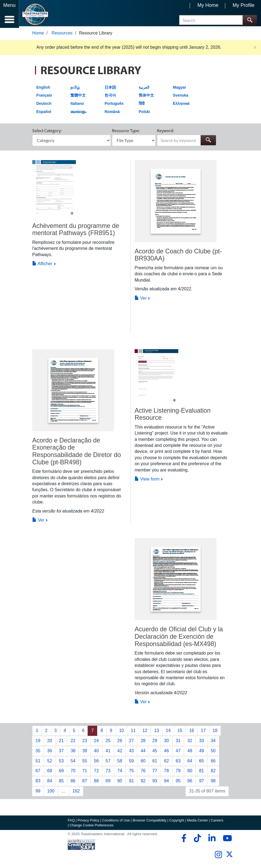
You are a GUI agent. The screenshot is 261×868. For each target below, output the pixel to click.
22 (73, 742)
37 (61, 752)
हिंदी (142, 105)
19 (38, 742)
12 (145, 732)
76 (143, 772)
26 (120, 742)
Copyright (177, 822)
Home (38, 35)
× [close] (255, 49)
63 (178, 762)
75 (131, 772)
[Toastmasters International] (35, 14)
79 (178, 772)
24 (96, 742)
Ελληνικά (181, 105)
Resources (62, 35)
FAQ (71, 822)
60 (143, 762)
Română (112, 113)
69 (61, 772)
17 (203, 732)
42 (120, 752)
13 (157, 732)
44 (143, 752)
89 (108, 782)
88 (96, 782)
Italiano (77, 105)
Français (44, 97)
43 (131, 752)
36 (50, 752)
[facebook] (183, 840)
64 (190, 762)
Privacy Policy (88, 822)
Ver (141, 300)
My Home (208, 5)
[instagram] (218, 856)
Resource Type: (126, 132)
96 (190, 782)
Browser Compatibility (150, 822)
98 (213, 782)
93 (155, 782)
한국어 (110, 97)
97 (201, 782)
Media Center (198, 822)
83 (38, 782)
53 (61, 762)
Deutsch (44, 105)
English (43, 89)
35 (38, 752)
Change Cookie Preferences (92, 827)
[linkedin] (212, 840)
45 (155, 752)
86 (73, 782)
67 (38, 772)
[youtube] (226, 840)
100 (51, 793)
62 (167, 762)
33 (201, 742)
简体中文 (146, 97)
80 (190, 772)
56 (96, 762)
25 (108, 742)
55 (85, 762)
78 (167, 772)
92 (143, 782)
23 (85, 742)
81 (201, 772)
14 (168, 732)
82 (213, 772)
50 (213, 752)
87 (85, 782)
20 (50, 742)
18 (215, 732)
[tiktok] (197, 840)
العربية (144, 89)
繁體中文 (78, 97)
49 (201, 752)
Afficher (42, 265)
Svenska (181, 97)
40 (96, 752)
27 (131, 742)
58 (120, 762)
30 (167, 742)
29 (155, 742)
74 (120, 772)
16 (192, 732)
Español (44, 113)
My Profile (244, 5)
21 (61, 742)
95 (178, 782)
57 (108, 762)
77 (155, 772)
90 (120, 782)
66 (213, 762)
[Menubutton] (10, 14)
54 (73, 762)
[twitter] (229, 858)
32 (190, 742)
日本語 (110, 89)
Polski (144, 113)
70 (73, 772)
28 (143, 742)
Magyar (180, 89)
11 (133, 732)
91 (131, 782)
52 (50, 762)
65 (201, 762)
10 (121, 732)
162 (76, 793)
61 (155, 762)
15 (180, 732)
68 (50, 772)
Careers (217, 822)
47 (178, 752)
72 (96, 772)
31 (178, 742)
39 (85, 752)
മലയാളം (78, 113)
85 (61, 782)
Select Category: (47, 132)
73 (108, 772)
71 (85, 772)
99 (38, 793)
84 (50, 782)
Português (114, 105)
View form (147, 481)
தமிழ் (75, 89)
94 (167, 782)
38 (73, 752)
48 (190, 752)
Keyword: (166, 132)
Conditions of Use (116, 822)
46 (167, 752)
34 (213, 742)
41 (108, 752)
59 (131, 762)
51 (38, 762)
